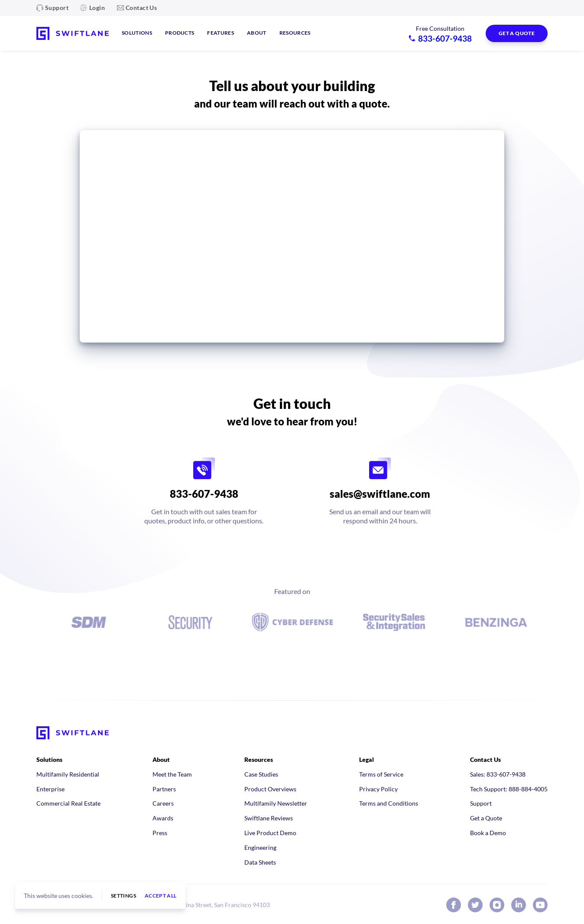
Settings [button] (123, 896)
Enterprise (50, 789)
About (257, 33)
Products (180, 33)
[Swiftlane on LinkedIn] (519, 905)
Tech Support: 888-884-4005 (509, 789)
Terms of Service (381, 774)
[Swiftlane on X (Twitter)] (475, 905)
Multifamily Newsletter (276, 803)
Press (160, 833)
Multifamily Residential (68, 774)
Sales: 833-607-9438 (498, 774)
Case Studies (261, 774)
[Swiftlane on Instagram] (497, 905)
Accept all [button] (161, 896)
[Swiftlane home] (73, 33)
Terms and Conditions (389, 803)
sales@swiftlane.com (380, 494)
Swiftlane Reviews (269, 818)
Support (57, 8)
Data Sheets (260, 862)
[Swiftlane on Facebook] (454, 905)
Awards (163, 818)
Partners (164, 789)
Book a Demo (488, 833)
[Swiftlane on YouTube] (540, 905)
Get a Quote (486, 818)
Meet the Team (172, 774)
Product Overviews (270, 789)
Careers (163, 803)
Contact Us (141, 8)
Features (221, 33)
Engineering (260, 847)
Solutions (137, 33)
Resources (295, 33)
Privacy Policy (378, 789)
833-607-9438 (204, 494)
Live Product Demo (270, 833)
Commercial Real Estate (68, 803)
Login (97, 8)
